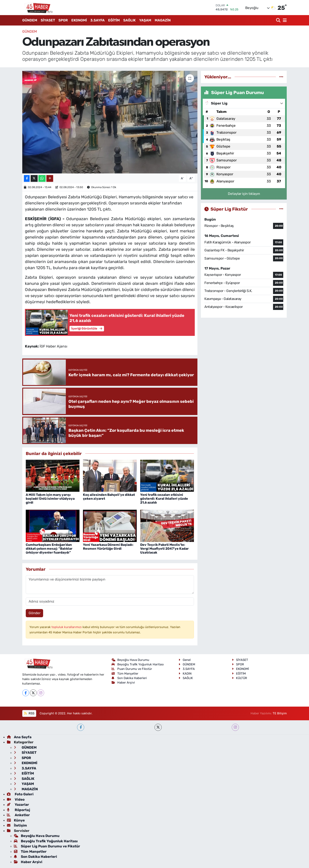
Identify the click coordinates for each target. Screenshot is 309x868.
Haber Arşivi (123, 683)
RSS (29, 713)
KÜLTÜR (240, 678)
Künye (16, 820)
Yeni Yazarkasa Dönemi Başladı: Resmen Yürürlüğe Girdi (108, 547)
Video (16, 799)
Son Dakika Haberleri (129, 678)
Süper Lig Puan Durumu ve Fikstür (47, 846)
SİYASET (48, 20)
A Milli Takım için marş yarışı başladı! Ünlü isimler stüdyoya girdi (50, 499)
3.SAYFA (97, 20)
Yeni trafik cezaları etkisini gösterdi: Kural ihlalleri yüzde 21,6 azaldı (164, 499)
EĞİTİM (114, 20)
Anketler (18, 815)
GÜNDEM (30, 20)
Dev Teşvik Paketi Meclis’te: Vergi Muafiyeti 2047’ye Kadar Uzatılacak (164, 549)
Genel (185, 660)
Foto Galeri (20, 794)
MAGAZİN (163, 20)
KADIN (185, 674)
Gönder (35, 613)
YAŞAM (145, 20)
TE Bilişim (280, 713)
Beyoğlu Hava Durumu (130, 660)
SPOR (63, 20)
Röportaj (18, 810)
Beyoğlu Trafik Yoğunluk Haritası (138, 664)
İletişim (17, 825)
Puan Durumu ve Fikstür (132, 669)
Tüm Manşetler (125, 674)
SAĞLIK (129, 20)
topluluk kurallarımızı (67, 627)
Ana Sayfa (19, 737)
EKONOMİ (79, 20)
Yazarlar (18, 805)
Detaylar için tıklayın (244, 194)
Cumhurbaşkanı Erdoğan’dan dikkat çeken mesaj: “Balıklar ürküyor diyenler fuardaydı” (49, 549)
